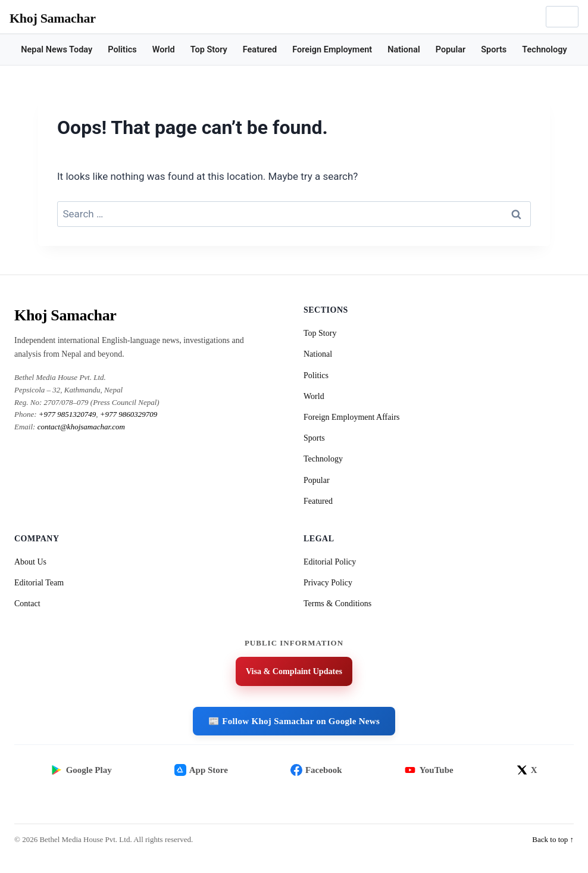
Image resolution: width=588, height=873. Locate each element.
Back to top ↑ (553, 852)
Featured (260, 50)
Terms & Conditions (337, 604)
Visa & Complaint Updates (294, 672)
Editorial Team (39, 583)
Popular (451, 50)
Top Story (209, 50)
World (164, 50)
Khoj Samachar (53, 18)
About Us (30, 562)
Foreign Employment (332, 50)
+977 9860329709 (129, 414)
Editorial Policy (330, 562)
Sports (494, 50)
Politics (122, 50)
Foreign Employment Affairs (352, 417)
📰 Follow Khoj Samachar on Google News (294, 723)
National (404, 50)
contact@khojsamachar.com (81, 427)
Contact (27, 604)
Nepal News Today (57, 50)
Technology (544, 50)
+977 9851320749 (68, 414)
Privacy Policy (328, 583)
